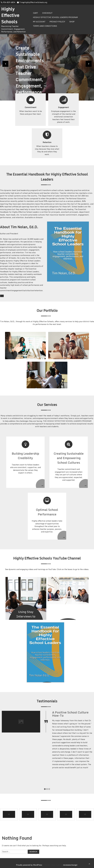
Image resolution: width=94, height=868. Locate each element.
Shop (72, 22)
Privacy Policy (57, 22)
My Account (39, 22)
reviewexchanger (70, 865)
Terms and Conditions (45, 26)
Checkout (47, 13)
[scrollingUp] (89, 864)
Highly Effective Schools (10, 15)
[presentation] (5, 64)
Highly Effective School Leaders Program (55, 17)
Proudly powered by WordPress (29, 865)
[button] (45, 789)
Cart (35, 13)
